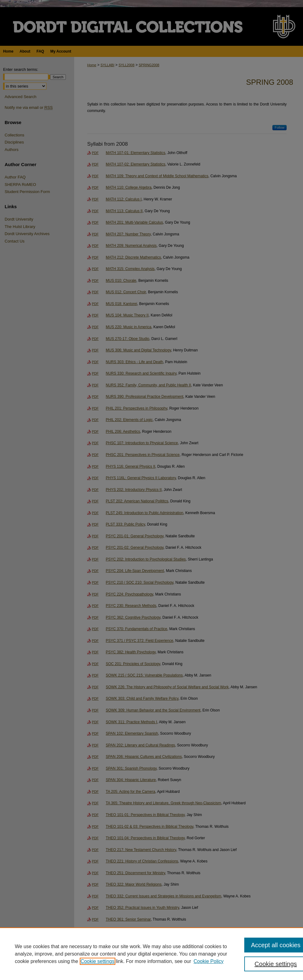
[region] (151, 954)
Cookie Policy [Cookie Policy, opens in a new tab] (209, 961)
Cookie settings (98, 961)
